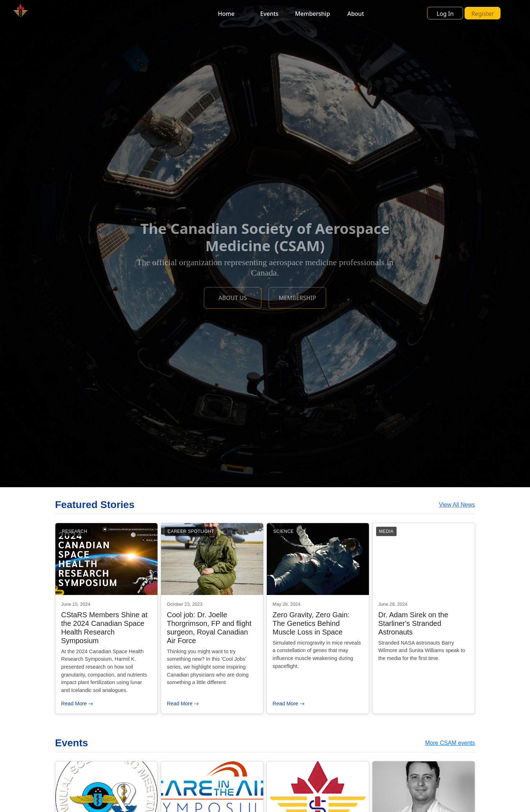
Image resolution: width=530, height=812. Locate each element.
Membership (313, 14)
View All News (457, 505)
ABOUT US (232, 298)
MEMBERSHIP (297, 298)
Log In (445, 14)
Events (269, 14)
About (356, 14)
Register (483, 14)
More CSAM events (450, 743)
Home (226, 14)
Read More (77, 703)
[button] (474, 13)
